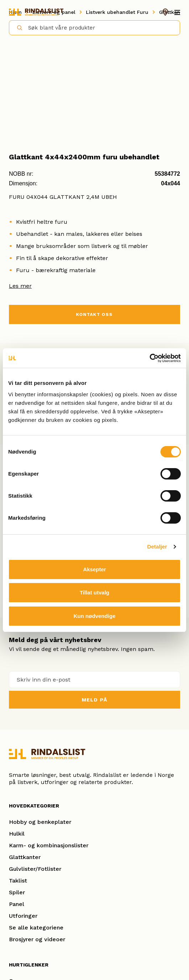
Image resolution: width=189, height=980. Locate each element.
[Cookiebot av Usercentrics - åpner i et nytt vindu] (150, 358)
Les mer (20, 286)
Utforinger (23, 916)
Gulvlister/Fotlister (35, 869)
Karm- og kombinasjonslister (49, 845)
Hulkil (17, 834)
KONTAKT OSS (94, 314)
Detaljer (157, 547)
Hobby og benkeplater (40, 822)
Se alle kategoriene (36, 928)
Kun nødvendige (94, 616)
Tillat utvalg (94, 592)
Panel (17, 904)
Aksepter (94, 569)
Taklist (18, 881)
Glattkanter (25, 857)
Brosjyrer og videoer (37, 939)
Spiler (17, 892)
